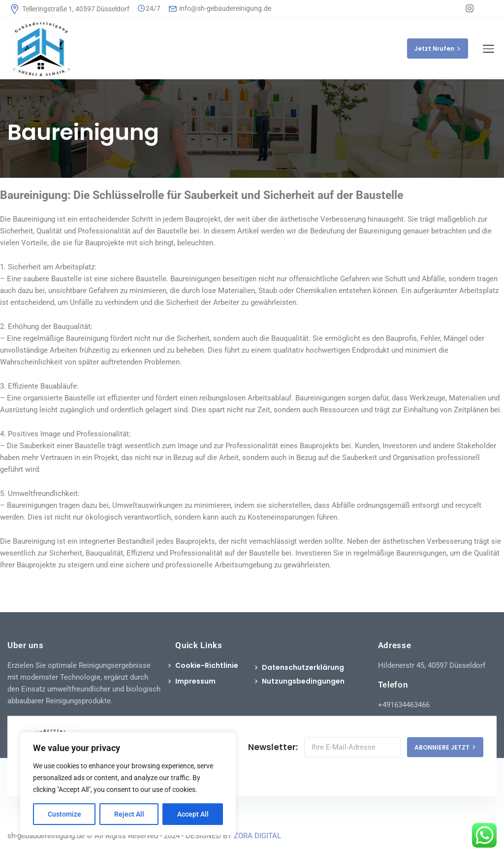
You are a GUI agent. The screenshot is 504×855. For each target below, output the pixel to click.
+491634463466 (404, 705)
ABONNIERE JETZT (445, 747)
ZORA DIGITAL (257, 836)
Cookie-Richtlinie (207, 665)
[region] (128, 784)
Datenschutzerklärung (303, 667)
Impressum (195, 681)
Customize (64, 814)
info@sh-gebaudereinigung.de (220, 8)
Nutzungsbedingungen (303, 681)
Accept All (193, 814)
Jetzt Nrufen (438, 49)
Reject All (129, 814)
